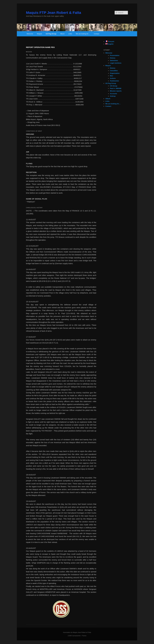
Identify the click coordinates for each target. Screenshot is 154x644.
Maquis (39, 34)
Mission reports (116, 91)
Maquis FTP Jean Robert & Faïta (54, 13)
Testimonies (114, 81)
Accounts (114, 94)
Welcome (30, 34)
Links (70, 34)
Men (112, 76)
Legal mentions (116, 63)
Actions (113, 78)
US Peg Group (51, 34)
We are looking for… (83, 34)
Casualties (114, 71)
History (113, 58)
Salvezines (114, 60)
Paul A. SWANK (116, 88)
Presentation (115, 55)
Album (62, 34)
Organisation (115, 73)
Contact (97, 34)
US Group (114, 86)
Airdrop (113, 96)
